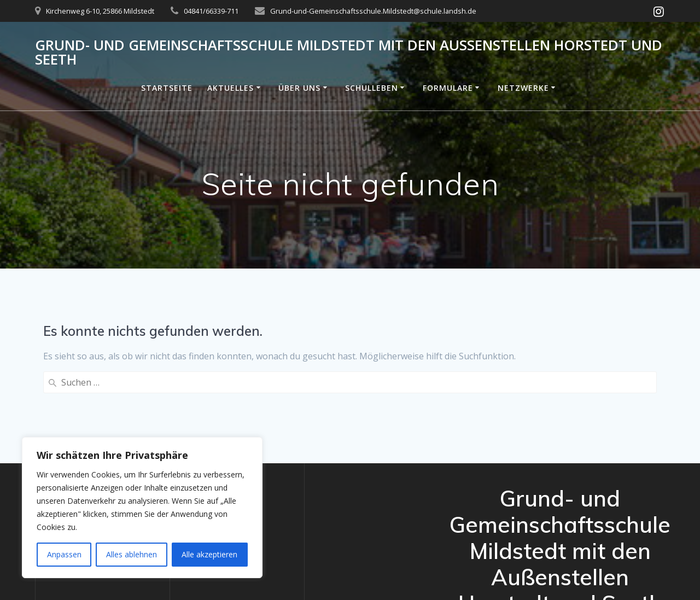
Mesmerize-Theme (577, 569)
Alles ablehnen (132, 554)
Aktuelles (231, 88)
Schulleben (372, 88)
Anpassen (64, 554)
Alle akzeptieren (209, 554)
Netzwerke (523, 88)
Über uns (299, 88)
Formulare (448, 88)
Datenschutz (70, 422)
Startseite (167, 88)
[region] (142, 508)
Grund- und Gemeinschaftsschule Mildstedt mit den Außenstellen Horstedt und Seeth (349, 52)
